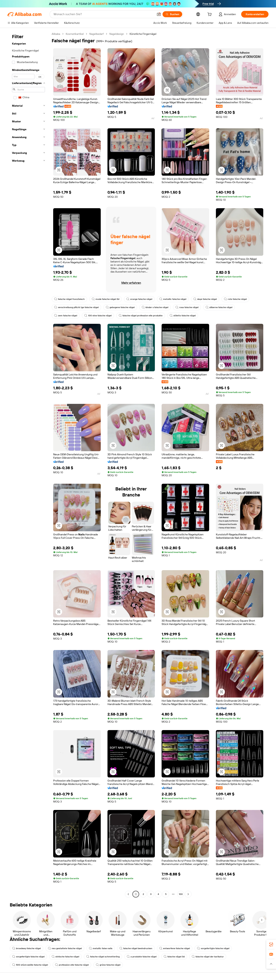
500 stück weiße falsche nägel (30, 965)
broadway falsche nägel (26, 948)
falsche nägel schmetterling (103, 957)
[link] (271, 944)
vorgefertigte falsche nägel (213, 948)
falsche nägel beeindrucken (136, 948)
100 (181, 894)
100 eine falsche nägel (98, 316)
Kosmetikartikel (75, 34)
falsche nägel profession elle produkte (141, 316)
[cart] (210, 15)
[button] (159, 14)
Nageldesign (117, 34)
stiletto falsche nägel (183, 316)
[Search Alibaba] (104, 14)
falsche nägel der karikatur (208, 957)
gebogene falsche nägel (120, 307)
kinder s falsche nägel (155, 307)
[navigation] (28, 464)
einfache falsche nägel (65, 957)
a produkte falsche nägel (142, 957)
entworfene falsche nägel (175, 948)
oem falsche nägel (66, 316)
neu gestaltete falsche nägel (65, 948)
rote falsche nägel (235, 299)
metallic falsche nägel (173, 299)
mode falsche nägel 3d (106, 299)
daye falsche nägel (205, 299)
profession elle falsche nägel (72, 965)
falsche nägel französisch (69, 299)
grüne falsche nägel (108, 965)
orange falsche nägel (139, 299)
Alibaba (56, 34)
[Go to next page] (188, 894)
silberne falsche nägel (219, 307)
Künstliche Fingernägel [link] (143, 34)
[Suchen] (172, 14)
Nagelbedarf (97, 34)
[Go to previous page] (128, 894)
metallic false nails (101, 948)
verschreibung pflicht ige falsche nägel (76, 307)
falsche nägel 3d (174, 957)
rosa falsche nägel (187, 307)
